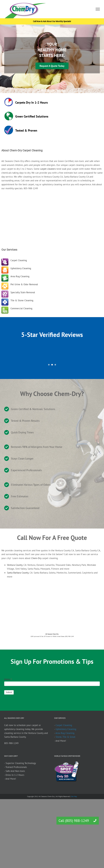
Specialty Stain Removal (23, 292)
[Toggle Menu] (98, 9)
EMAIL (8, 679)
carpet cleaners (48, 169)
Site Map (74, 796)
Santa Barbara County (18, 573)
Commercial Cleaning (21, 308)
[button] (95, 821)
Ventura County (15, 565)
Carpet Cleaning (19, 260)
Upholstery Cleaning (21, 268)
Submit (9, 692)
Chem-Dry (36, 558)
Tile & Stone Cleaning (22, 300)
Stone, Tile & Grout (65, 737)
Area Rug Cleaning (20, 276)
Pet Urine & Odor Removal (24, 284)
